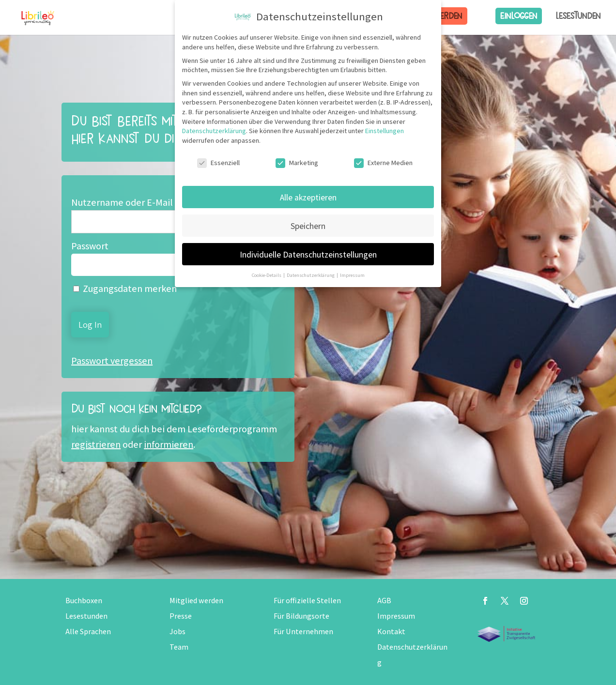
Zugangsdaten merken (125, 289)
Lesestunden (578, 16)
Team (179, 647)
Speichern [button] (308, 226)
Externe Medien (383, 163)
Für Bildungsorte (301, 616)
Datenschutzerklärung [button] (311, 275)
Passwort (90, 246)
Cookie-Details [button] (267, 275)
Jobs (177, 632)
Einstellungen (385, 131)
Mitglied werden (196, 601)
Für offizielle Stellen (307, 601)
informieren (169, 444)
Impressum (396, 616)
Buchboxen (84, 601)
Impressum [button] (352, 275)
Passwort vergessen (112, 361)
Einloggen (519, 16)
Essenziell (218, 163)
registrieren (96, 444)
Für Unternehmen (303, 632)
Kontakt (391, 632)
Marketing (297, 163)
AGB (384, 601)
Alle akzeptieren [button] (308, 197)
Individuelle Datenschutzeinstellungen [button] (308, 254)
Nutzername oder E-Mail (122, 202)
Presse (181, 616)
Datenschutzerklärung (214, 131)
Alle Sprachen (88, 632)
